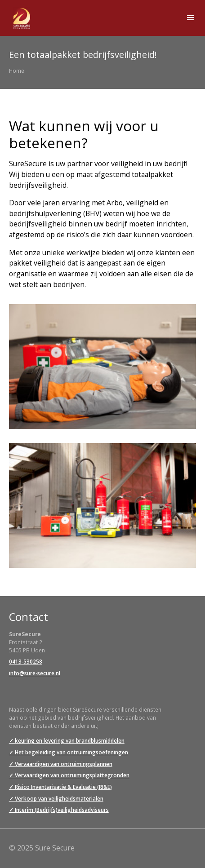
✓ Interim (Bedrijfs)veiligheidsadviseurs (59, 810)
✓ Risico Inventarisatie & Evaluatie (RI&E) (60, 787)
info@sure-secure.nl (35, 673)
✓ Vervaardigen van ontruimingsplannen (61, 764)
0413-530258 (26, 661)
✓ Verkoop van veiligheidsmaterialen (56, 798)
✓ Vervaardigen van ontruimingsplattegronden (69, 775)
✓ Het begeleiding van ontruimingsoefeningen (69, 752)
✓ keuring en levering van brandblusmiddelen (67, 740)
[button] (191, 18)
